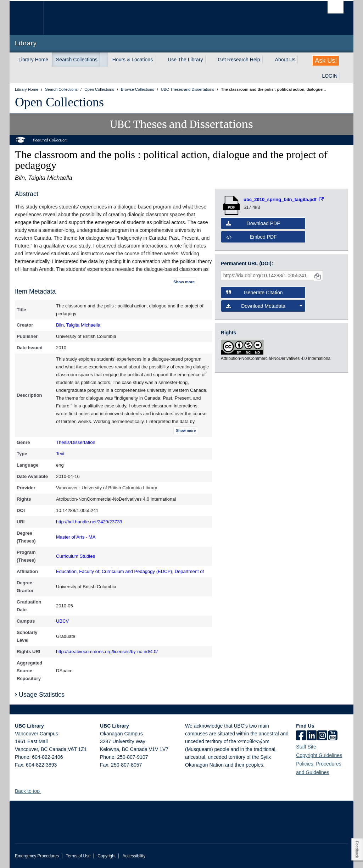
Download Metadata (264, 306)
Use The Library (185, 60)
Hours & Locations (133, 60)
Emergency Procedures (37, 856)
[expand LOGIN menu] (344, 76)
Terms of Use (78, 856)
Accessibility (134, 856)
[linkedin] (312, 736)
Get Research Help (239, 60)
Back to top (31, 791)
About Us (285, 60)
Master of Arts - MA (76, 537)
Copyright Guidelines (319, 755)
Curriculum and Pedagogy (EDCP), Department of (153, 571)
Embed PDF (252, 237)
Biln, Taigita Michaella (78, 325)
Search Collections (77, 60)
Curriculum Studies (76, 556)
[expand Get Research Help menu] (267, 60)
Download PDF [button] (253, 223)
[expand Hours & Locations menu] (159, 60)
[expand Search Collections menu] (104, 60)
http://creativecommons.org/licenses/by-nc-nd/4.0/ (107, 652)
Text (60, 454)
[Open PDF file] (284, 199)
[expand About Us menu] (302, 60)
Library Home (33, 60)
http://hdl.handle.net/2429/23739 (89, 522)
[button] (44, 791)
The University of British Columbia (32, 18)
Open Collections (59, 102)
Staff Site (306, 747)
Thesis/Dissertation (76, 442)
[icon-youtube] (333, 736)
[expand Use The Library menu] (210, 60)
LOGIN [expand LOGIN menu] (330, 76)
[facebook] (301, 736)
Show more (184, 282)
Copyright (107, 856)
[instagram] (322, 736)
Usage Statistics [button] (40, 695)
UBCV (62, 621)
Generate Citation (255, 293)
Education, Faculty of (77, 571)
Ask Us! (326, 61)
